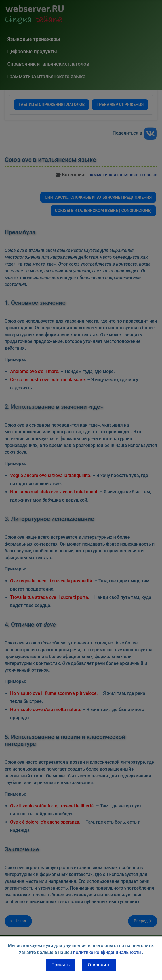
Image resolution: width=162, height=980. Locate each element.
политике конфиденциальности (108, 952)
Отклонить (99, 965)
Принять (60, 965)
